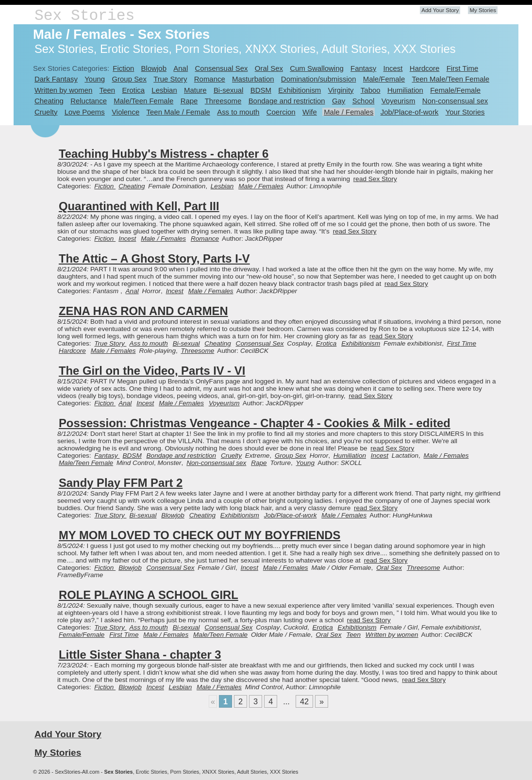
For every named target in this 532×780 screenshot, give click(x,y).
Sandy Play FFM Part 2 (121, 483)
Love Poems (85, 112)
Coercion (281, 112)
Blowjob (154, 68)
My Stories (483, 10)
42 (304, 701)
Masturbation (253, 79)
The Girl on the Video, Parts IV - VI (152, 371)
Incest (393, 68)
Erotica (133, 90)
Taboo (371, 90)
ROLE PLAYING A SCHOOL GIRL (149, 595)
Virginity (341, 90)
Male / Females (349, 112)
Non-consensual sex (455, 101)
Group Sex (129, 79)
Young (95, 79)
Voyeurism (399, 101)
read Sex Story (375, 179)
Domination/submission (319, 79)
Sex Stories (84, 16)
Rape (189, 101)
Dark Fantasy (56, 79)
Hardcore (425, 68)
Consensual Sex (222, 68)
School (364, 101)
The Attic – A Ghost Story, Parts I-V (154, 258)
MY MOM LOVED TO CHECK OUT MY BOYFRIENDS (199, 535)
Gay (339, 101)
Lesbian (164, 90)
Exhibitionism (299, 90)
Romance (210, 79)
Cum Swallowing (317, 68)
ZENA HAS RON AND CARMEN (143, 311)
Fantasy (363, 68)
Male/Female (384, 79)
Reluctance (89, 101)
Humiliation (405, 90)
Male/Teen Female (143, 101)
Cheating (49, 101)
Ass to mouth (238, 112)
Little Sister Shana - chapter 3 (140, 655)
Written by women (63, 90)
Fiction (123, 68)
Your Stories (465, 112)
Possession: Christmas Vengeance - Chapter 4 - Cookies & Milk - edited (255, 423)
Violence (125, 112)
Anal (181, 68)
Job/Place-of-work (410, 112)
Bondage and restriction (287, 101)
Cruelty (46, 112)
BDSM (261, 90)
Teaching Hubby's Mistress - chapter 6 (164, 154)
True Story (170, 79)
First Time (463, 68)
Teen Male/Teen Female (451, 79)
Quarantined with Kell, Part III (139, 206)
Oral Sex (269, 68)
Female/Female (455, 90)
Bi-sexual (229, 90)
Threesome (223, 101)
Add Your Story (440, 10)
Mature (195, 90)
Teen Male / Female (178, 112)
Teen (107, 90)
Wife (310, 112)
